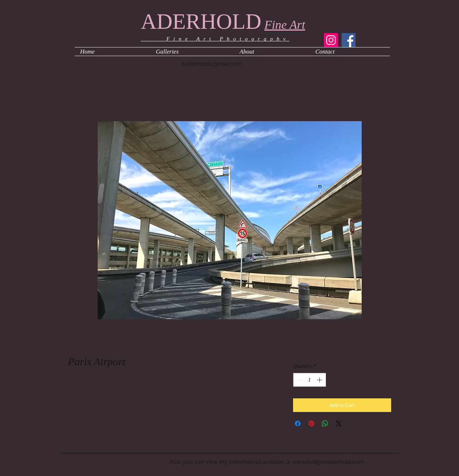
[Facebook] (349, 40)
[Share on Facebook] (298, 424)
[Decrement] (299, 380)
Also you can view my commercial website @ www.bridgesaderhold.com (267, 462)
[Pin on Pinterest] (311, 424)
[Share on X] (339, 424)
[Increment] (320, 380)
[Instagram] (331, 40)
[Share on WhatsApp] (325, 424)
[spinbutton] (309, 380)
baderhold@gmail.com (212, 64)
